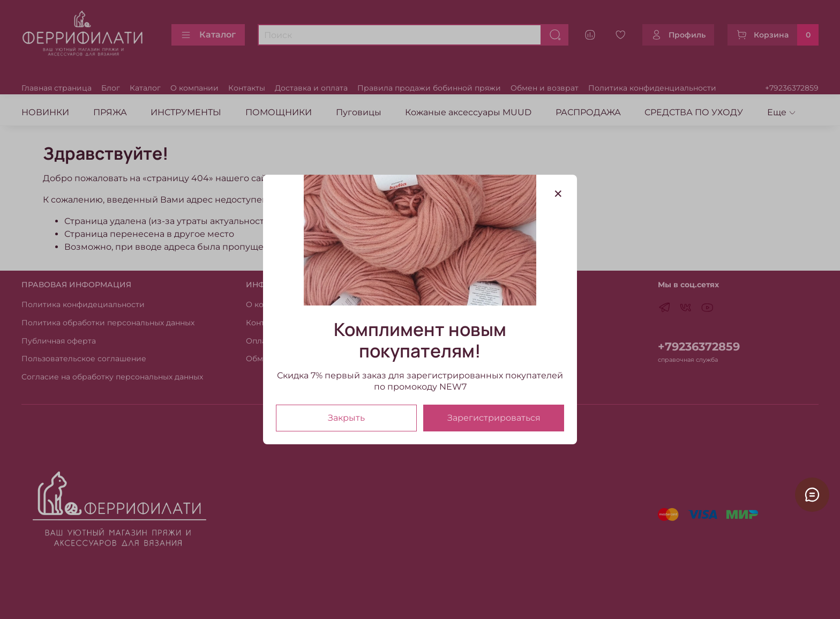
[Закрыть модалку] (558, 194)
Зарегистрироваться (494, 418)
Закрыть (346, 418)
